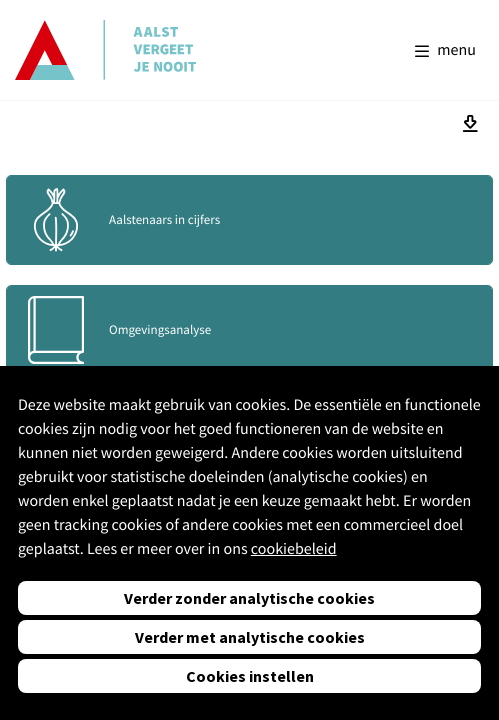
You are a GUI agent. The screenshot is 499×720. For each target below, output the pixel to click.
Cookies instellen (250, 676)
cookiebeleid (294, 549)
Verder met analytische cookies (250, 637)
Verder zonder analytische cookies (249, 598)
